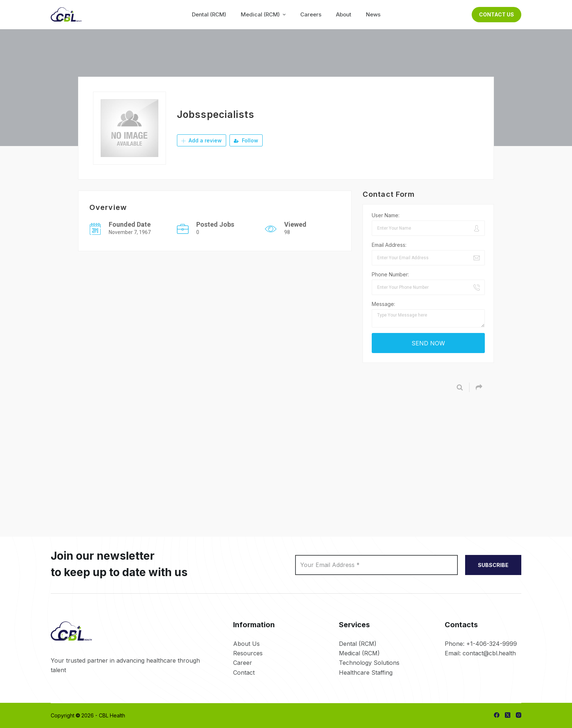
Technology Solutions (369, 663)
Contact (244, 673)
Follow (246, 140)
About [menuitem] (344, 14)
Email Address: (389, 245)
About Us (246, 644)
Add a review (202, 140)
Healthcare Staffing (366, 673)
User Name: (386, 215)
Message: (383, 304)
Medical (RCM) (359, 653)
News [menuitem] (373, 14)
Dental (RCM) (358, 644)
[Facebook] (497, 715)
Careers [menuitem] (311, 14)
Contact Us (496, 14)
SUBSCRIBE (493, 565)
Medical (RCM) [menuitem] (264, 14)
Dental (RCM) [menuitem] (209, 14)
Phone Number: (390, 274)
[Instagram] (519, 715)
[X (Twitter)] (508, 715)
